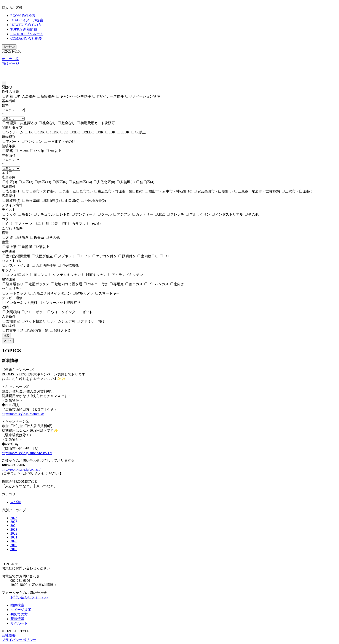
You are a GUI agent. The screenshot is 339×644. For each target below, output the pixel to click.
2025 (14, 522)
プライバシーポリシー (19, 640)
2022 (14, 533)
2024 (14, 526)
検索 (6, 336)
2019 (14, 545)
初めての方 (19, 614)
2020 (14, 541)
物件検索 (17, 605)
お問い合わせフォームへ (29, 597)
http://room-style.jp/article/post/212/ (27, 453)
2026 (14, 518)
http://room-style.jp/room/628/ (23, 414)
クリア (8, 341)
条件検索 (9, 47)
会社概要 (9, 635)
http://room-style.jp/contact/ (21, 469)
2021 (14, 537)
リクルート (19, 623)
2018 (14, 549)
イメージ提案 (21, 610)
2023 (14, 529)
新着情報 (17, 619)
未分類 (16, 502)
